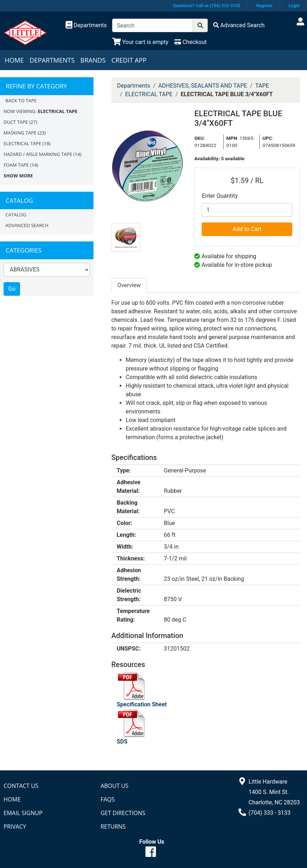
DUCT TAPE (16, 122)
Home (14, 60)
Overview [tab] (129, 285)
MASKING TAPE (20, 133)
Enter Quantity (220, 196)
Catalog (16, 215)
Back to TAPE (21, 100)
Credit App (129, 60)
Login (294, 6)
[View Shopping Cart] (140, 42)
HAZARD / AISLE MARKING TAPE (38, 154)
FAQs (108, 799)
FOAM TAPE (16, 165)
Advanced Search (27, 225)
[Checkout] (190, 42)
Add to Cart (247, 229)
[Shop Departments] (86, 25)
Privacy (15, 827)
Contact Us (21, 786)
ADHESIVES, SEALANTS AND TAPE (203, 86)
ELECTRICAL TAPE (22, 143)
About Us (115, 786)
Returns (113, 827)
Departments (52, 60)
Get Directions (123, 813)
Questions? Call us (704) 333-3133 (207, 6)
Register (265, 6)
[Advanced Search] (239, 25)
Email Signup (23, 813)
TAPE (262, 86)
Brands (93, 60)
